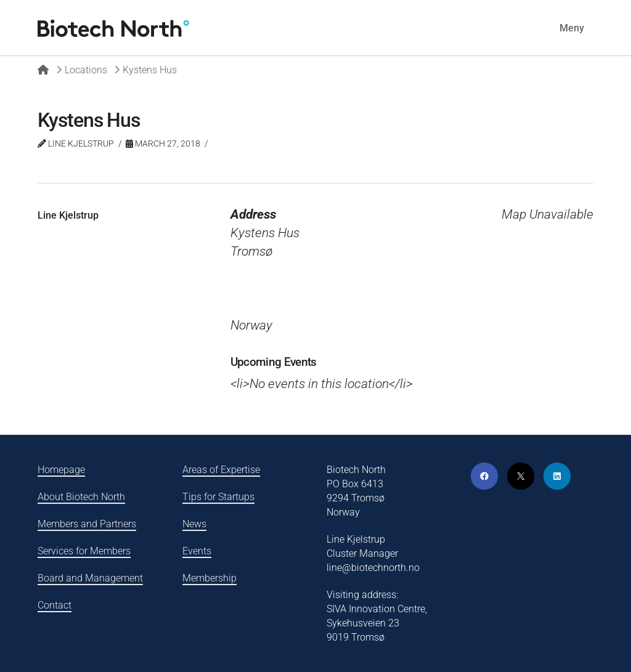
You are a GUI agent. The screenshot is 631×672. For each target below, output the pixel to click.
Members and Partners (87, 524)
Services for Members (84, 551)
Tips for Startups (218, 497)
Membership (210, 578)
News (194, 524)
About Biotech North (81, 497)
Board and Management (90, 578)
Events (197, 551)
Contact (55, 605)
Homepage (61, 470)
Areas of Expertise (221, 470)
